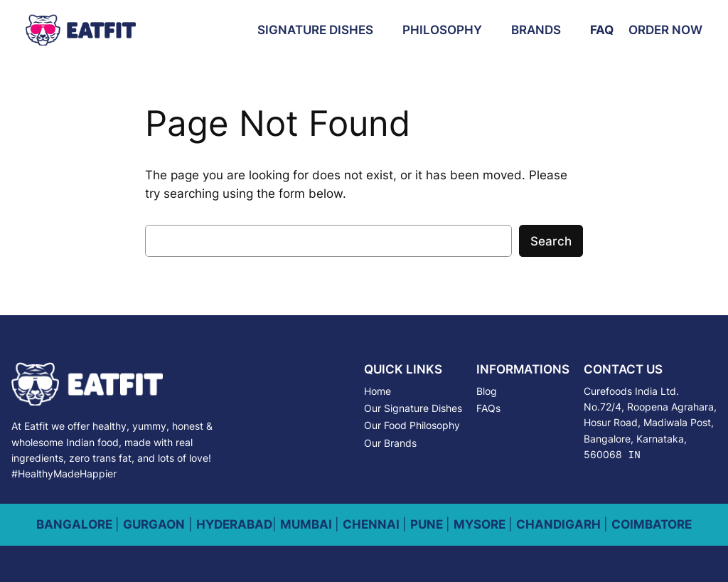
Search (551, 241)
